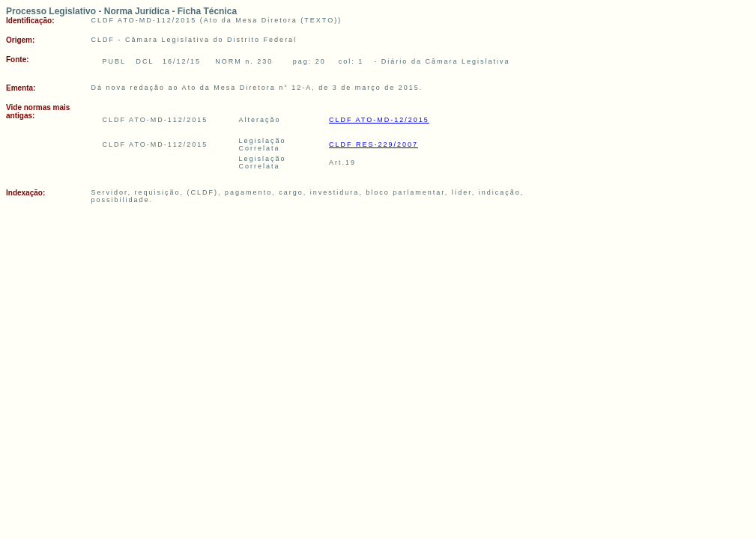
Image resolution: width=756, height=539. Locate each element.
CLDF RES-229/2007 (374, 144)
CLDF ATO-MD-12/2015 (379, 120)
